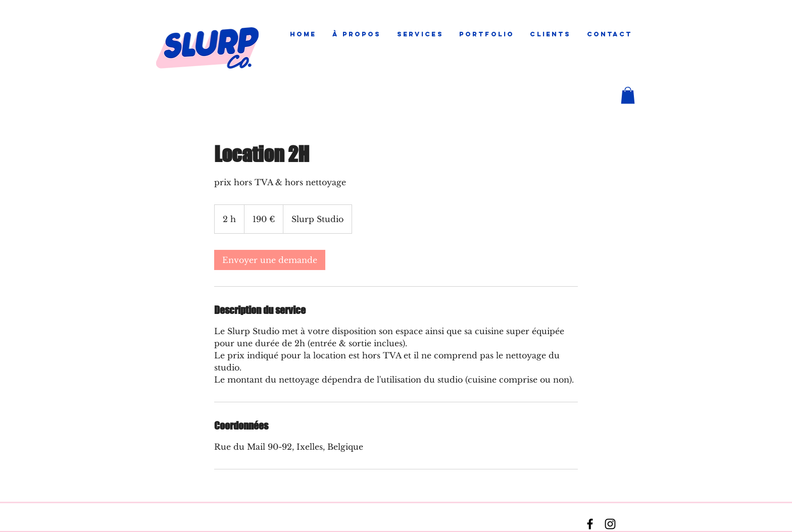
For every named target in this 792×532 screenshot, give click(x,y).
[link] (270, 260)
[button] (420, 34)
